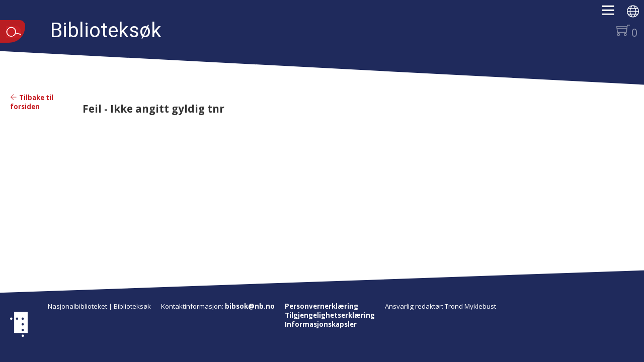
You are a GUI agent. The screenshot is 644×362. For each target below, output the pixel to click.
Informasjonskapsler (321, 324)
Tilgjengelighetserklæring (330, 315)
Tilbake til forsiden (32, 102)
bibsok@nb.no (250, 306)
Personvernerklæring (321, 306)
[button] (613, 14)
